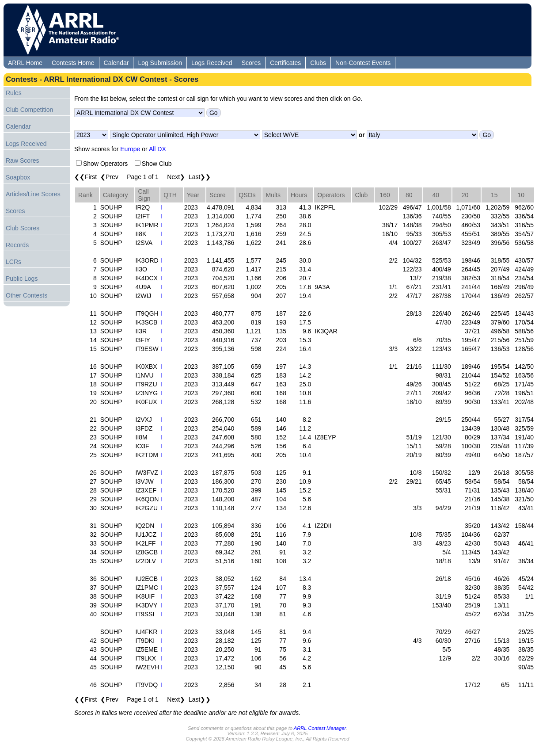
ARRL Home (25, 63)
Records (17, 245)
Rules (14, 93)
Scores (251, 63)
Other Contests (27, 295)
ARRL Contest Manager (320, 728)
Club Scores (23, 228)
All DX (157, 149)
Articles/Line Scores (33, 194)
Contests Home (73, 63)
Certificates (285, 63)
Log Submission (160, 63)
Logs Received (212, 63)
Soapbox (18, 177)
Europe (130, 149)
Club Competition (29, 110)
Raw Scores (22, 160)
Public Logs (22, 279)
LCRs (13, 262)
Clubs (318, 63)
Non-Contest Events (363, 63)
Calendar (116, 63)
